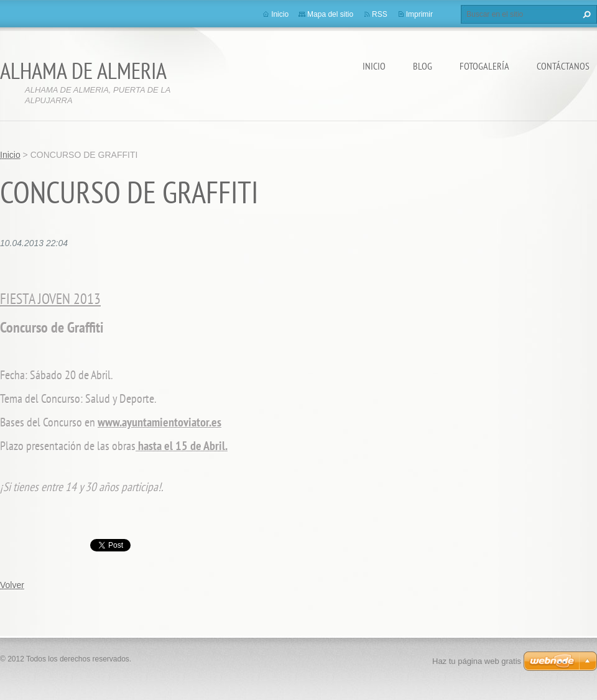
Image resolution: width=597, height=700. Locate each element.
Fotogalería (484, 66)
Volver (12, 585)
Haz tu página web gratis (477, 661)
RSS (380, 14)
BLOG (423, 66)
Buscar (585, 14)
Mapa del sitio (330, 14)
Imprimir (419, 14)
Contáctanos (563, 66)
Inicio (374, 66)
